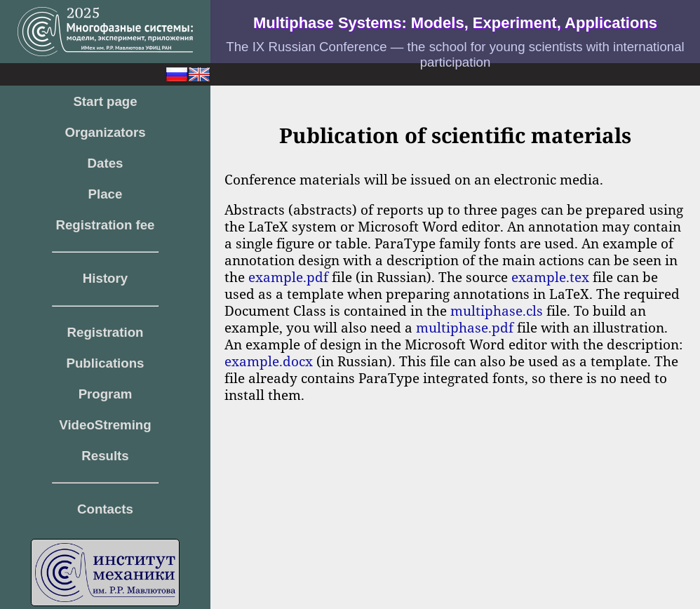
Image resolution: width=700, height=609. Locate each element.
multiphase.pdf (465, 327)
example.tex (550, 277)
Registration (106, 332)
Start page (105, 101)
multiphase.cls (497, 310)
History (105, 278)
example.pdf (288, 277)
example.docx (269, 361)
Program (106, 394)
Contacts (105, 509)
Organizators (105, 132)
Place (106, 194)
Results (105, 456)
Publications (106, 363)
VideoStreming (105, 425)
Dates (106, 163)
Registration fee (106, 225)
